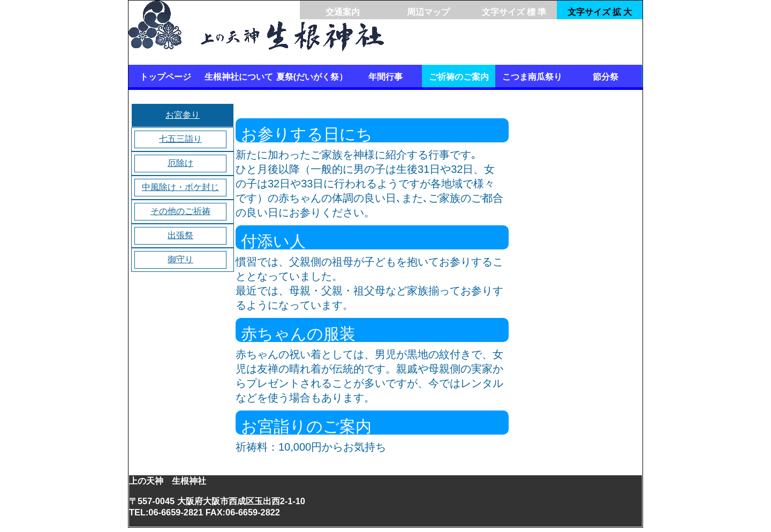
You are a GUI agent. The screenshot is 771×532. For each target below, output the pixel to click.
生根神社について (239, 77)
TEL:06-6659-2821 (166, 512)
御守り (180, 259)
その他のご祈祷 (180, 211)
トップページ (165, 77)
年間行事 (385, 77)
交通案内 (343, 12)
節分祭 (606, 77)
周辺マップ (428, 12)
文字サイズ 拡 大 (600, 12)
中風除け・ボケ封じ (180, 187)
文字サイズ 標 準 (514, 12)
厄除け (180, 163)
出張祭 (180, 235)
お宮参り (183, 115)
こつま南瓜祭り (532, 77)
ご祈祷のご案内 (459, 77)
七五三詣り (180, 139)
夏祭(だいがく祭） (312, 77)
